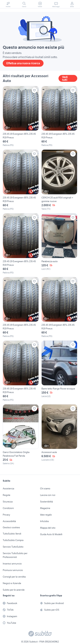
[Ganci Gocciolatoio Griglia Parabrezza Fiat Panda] (21, 435)
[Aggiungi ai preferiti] (34, 90)
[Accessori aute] (59, 435)
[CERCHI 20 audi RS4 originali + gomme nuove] (59, 180)
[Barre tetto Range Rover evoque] (59, 371)
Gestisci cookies (11, 527)
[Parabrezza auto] (59, 244)
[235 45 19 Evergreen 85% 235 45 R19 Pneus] (21, 116)
